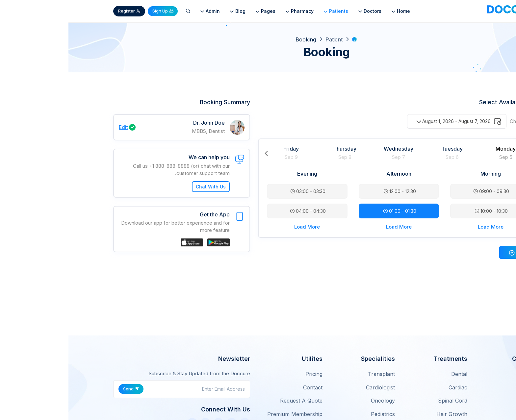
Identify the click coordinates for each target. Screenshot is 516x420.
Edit (55, 127)
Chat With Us (142, 187)
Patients (267, 11)
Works (463, 401)
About (464, 374)
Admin (141, 11)
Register (61, 11)
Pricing (245, 374)
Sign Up (94, 11)
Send (63, 389)
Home (332, 11)
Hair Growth (383, 414)
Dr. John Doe (141, 123)
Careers (461, 414)
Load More (422, 227)
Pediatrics (314, 414)
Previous (198, 153)
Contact (244, 387)
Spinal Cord (384, 401)
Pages (197, 11)
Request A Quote (233, 401)
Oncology (314, 401)
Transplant (313, 374)
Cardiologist (312, 387)
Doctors (301, 11)
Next (463, 153)
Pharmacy (231, 11)
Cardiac (389, 387)
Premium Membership (226, 414)
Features (460, 387)
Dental (391, 374)
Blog (169, 11)
